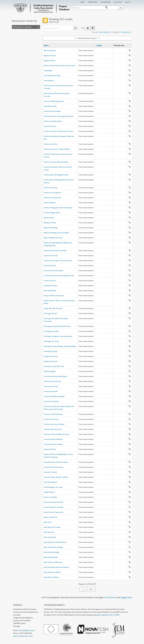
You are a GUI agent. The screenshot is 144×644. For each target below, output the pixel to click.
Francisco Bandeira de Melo (54, 396)
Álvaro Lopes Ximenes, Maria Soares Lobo (60, 65)
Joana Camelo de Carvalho (54, 507)
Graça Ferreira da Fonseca (54, 467)
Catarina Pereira (50, 266)
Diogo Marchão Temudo (53, 308)
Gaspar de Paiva (50, 449)
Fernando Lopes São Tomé (54, 366)
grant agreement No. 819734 (108, 615)
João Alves (48, 522)
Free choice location (20, 34)
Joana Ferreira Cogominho (54, 512)
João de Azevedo (50, 537)
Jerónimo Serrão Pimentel (53, 502)
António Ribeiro (50, 203)
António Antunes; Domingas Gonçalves (59, 116)
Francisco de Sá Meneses (53, 414)
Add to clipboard (130, 50)
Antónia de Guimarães (52, 111)
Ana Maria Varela (50, 106)
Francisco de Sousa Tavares (54, 424)
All (13, 31)
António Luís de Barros (52, 193)
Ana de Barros (49, 81)
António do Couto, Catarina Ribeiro (57, 149)
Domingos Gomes (51, 351)
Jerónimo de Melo (50, 497)
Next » (91, 589)
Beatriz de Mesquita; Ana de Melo (56, 233)
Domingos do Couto (51, 341)
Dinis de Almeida (50, 291)
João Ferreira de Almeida (53, 562)
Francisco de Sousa (51, 419)
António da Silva (50, 126)
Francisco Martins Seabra (53, 444)
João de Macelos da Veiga (53, 547)
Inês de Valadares (50, 482)
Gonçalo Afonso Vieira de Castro (56, 462)
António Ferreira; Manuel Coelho (56, 162)
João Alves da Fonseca (52, 527)
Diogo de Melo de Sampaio (54, 296)
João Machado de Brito (52, 572)
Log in (128, 2)
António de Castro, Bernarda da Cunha (58, 131)
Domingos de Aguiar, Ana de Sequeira (58, 336)
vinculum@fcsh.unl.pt (26, 630)
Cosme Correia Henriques (53, 271)
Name (46, 45)
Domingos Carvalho (51, 331)
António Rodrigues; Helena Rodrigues (58, 208)
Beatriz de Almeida (51, 228)
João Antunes (49, 532)
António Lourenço (51, 188)
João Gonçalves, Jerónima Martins (56, 567)
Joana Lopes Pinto (51, 517)
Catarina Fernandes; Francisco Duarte (58, 261)
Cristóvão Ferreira (51, 286)
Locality (99, 45)
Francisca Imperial (51, 391)
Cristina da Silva (50, 281)
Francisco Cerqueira (51, 401)
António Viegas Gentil (52, 213)
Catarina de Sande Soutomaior (55, 250)
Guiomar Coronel (50, 472)
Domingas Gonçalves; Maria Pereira (57, 326)
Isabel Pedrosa (49, 492)
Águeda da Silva (50, 55)
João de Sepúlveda (51, 557)
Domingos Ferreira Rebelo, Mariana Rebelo (60, 346)
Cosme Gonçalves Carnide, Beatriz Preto (59, 276)
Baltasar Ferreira (50, 223)
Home (82, 2)
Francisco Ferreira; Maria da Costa (57, 434)
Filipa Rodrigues (50, 371)
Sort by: (95, 32)
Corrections (93, 2)
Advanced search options (87, 38)
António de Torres (51, 144)
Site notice (118, 2)
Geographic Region (22, 27)
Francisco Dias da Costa (53, 429)
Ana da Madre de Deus (52, 75)
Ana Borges (48, 70)
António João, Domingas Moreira (56, 175)
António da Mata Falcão (53, 121)
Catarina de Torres (51, 255)
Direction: (116, 32)
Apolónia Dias (49, 218)
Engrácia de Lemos (51, 356)
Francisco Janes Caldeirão (53, 439)
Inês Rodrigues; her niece (53, 487)
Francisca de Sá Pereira (52, 381)
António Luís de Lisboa (52, 198)
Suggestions (106, 2)
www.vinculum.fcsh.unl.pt (23, 636)
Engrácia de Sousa (51, 361)
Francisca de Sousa (51, 386)
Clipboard (128, 7)
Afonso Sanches (50, 50)
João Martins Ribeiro (51, 577)
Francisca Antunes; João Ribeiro (56, 376)
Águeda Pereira (49, 60)
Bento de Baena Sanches (53, 238)
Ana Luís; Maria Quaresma (54, 101)
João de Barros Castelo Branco (55, 542)
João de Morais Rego (51, 552)
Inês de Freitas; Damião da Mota (56, 477)
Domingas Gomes (50, 313)
